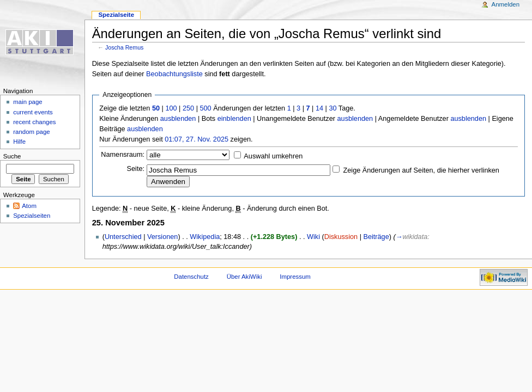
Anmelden (506, 4)
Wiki (313, 237)
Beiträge (376, 237)
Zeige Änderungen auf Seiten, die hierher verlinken (421, 170)
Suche (12, 156)
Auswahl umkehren (273, 156)
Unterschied (123, 237)
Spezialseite (116, 15)
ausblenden (178, 119)
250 (188, 108)
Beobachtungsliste (174, 74)
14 (319, 108)
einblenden (234, 119)
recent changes (34, 122)
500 (205, 108)
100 (171, 108)
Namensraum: (123, 155)
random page (32, 132)
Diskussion (341, 237)
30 (332, 108)
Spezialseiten (32, 216)
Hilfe (19, 142)
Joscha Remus (124, 47)
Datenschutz (191, 277)
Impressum (295, 277)
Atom (29, 206)
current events (33, 112)
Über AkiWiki (244, 277)
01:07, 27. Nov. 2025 (197, 139)
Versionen (162, 237)
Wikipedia (205, 237)
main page (28, 102)
